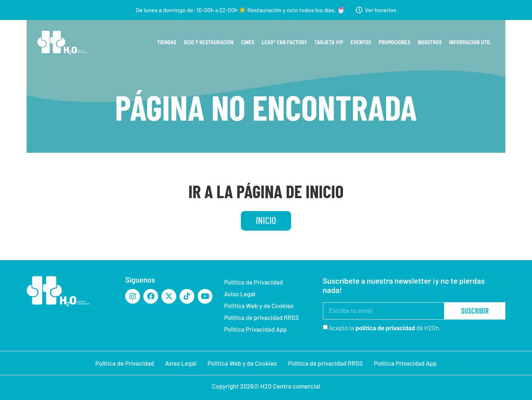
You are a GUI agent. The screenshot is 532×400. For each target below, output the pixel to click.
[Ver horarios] (359, 10)
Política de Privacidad (253, 282)
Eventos (361, 42)
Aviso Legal (240, 294)
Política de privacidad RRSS (261, 317)
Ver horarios (381, 10)
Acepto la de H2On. (385, 328)
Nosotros (430, 42)
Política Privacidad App (255, 329)
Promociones (395, 42)
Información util (470, 42)
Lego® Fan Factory (285, 42)
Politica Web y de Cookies (259, 306)
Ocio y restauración (209, 42)
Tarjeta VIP (329, 42)
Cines (248, 42)
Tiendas (167, 42)
